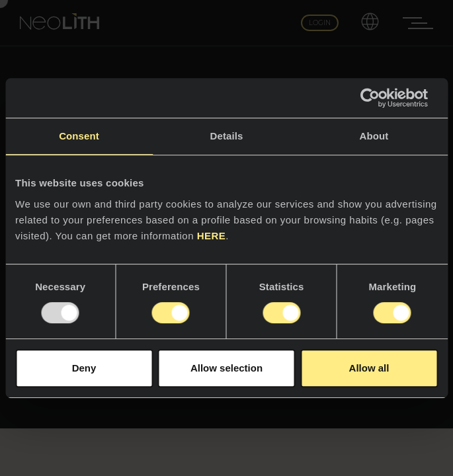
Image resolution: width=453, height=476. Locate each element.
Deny (84, 368)
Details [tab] (227, 136)
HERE (212, 236)
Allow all (369, 368)
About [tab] (374, 136)
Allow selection (226, 368)
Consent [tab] (79, 136)
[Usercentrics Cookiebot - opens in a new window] (380, 98)
